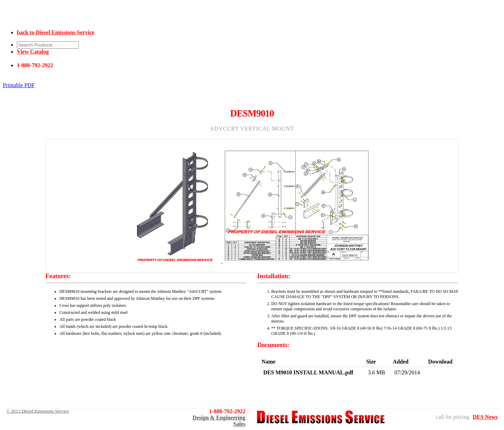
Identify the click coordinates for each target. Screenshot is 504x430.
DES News (485, 417)
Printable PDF (19, 85)
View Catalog (33, 52)
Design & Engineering (219, 418)
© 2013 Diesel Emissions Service (38, 411)
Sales (240, 424)
